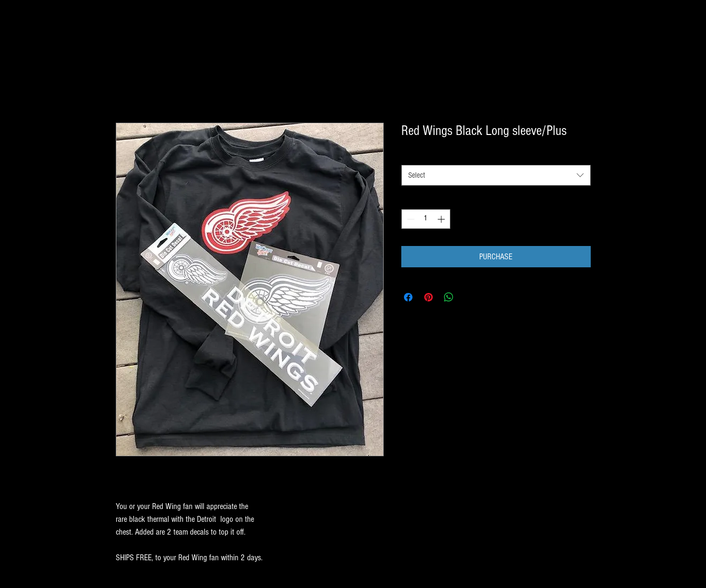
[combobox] (496, 175)
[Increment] (442, 219)
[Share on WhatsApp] (449, 297)
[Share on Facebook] (408, 297)
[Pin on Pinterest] (429, 297)
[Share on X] (469, 297)
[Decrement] (410, 219)
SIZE (410, 155)
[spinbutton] (426, 219)
